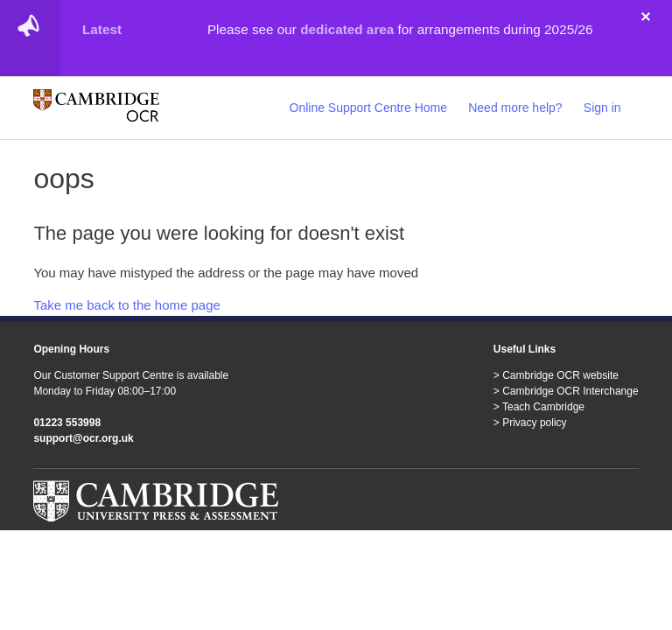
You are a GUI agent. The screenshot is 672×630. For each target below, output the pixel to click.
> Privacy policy (530, 423)
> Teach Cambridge (539, 407)
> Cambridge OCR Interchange (566, 391)
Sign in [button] (602, 108)
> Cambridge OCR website (556, 375)
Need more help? (515, 108)
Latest (102, 29)
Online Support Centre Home (369, 108)
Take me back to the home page (126, 305)
